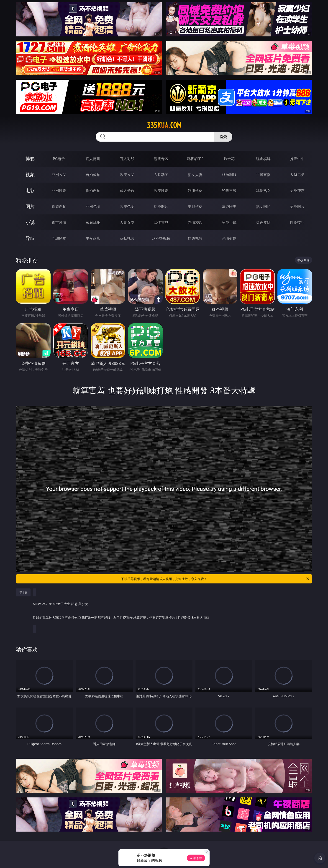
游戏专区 (161, 159)
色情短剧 (229, 238)
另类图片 (297, 206)
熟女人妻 (195, 175)
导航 (30, 238)
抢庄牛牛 (297, 159)
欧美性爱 (161, 191)
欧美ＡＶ (127, 175)
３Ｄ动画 (161, 175)
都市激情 (59, 222)
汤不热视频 (161, 238)
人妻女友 (127, 222)
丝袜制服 (229, 175)
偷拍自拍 (93, 191)
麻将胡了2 (195, 159)
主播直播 (263, 175)
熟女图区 (263, 206)
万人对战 (127, 159)
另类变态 (297, 191)
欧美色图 (127, 206)
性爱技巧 (297, 222)
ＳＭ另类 (297, 175)
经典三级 (229, 191)
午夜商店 (93, 238)
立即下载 (196, 858)
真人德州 (93, 159)
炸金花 (229, 159)
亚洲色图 (93, 206)
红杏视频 (195, 238)
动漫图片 (161, 206)
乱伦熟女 (263, 191)
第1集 (23, 592)
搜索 (223, 137)
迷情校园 (195, 222)
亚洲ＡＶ (59, 175)
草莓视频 (127, 238)
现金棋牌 (263, 159)
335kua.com (164, 125)
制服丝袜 (195, 191)
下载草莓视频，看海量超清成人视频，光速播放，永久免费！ (215, 579)
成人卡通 (127, 191)
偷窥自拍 (59, 206)
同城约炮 (59, 238)
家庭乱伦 (93, 222)
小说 (30, 222)
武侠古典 (161, 222)
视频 (30, 174)
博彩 (30, 159)
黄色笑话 (263, 222)
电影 (30, 190)
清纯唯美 (229, 206)
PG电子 (59, 159)
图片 (30, 206)
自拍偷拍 (93, 175)
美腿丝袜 (195, 206)
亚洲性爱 (59, 191)
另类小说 (229, 222)
